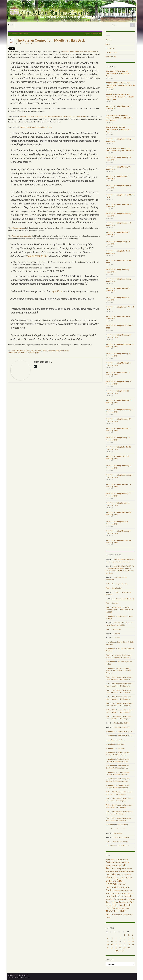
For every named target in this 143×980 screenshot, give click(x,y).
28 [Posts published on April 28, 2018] (120, 948)
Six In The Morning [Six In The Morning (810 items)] (114, 902)
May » (123, 951)
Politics (33, 44)
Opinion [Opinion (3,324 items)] (121, 884)
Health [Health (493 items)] (108, 871)
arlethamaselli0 (22, 44)
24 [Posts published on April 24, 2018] (133, 944)
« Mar (117, 951)
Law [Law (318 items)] (120, 875)
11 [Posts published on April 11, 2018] (108, 941)
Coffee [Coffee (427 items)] (118, 862)
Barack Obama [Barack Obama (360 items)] (116, 859)
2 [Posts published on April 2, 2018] (129, 935)
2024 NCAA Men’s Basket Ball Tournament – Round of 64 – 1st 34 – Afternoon (120, 97)
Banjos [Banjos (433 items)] (108, 859)
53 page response (18, 228)
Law (30, 44)
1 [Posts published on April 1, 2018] (124, 935)
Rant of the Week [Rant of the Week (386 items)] (112, 899)
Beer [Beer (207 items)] (122, 859)
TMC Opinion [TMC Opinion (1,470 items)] (112, 911)
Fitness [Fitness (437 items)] (129, 869)
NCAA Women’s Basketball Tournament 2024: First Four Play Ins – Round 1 (119, 118)
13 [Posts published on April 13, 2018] (116, 941)
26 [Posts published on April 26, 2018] (112, 948)
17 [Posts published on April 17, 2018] (133, 941)
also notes (21, 236)
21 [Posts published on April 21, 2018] (120, 944)
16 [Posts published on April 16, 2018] (129, 941)
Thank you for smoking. (122, 837)
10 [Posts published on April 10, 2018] (133, 938)
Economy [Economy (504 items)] (124, 862)
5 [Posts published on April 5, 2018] (112, 938)
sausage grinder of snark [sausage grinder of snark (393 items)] (126, 899)
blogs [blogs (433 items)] (126, 859)
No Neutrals (118, 833)
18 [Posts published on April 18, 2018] (108, 944)
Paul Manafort (36, 351)
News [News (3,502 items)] (109, 877)
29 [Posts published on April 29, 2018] (124, 948)
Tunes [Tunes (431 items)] (124, 915)
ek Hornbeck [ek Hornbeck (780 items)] (117, 865)
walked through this (37, 256)
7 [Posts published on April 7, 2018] (120, 938)
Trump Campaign (33, 353)
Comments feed (111, 52)
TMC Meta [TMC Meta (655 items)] (116, 908)
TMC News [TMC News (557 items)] (125, 908)
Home (11, 25)
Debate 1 (115, 603)
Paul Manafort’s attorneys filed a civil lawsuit (79, 52)
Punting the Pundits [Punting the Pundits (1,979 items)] (122, 896)
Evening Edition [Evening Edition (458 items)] (121, 869)
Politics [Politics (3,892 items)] (110, 887)
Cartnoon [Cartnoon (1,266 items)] (110, 862)
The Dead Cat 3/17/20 (122, 723)
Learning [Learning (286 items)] (124, 875)
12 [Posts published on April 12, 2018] (112, 941)
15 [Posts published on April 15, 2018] (124, 941)
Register (109, 40)
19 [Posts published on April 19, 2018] (112, 944)
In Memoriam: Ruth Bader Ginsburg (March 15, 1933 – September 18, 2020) (119, 610)
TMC (107, 584)
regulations (56, 291)
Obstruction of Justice (22, 351)
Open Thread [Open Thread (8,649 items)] (115, 882)
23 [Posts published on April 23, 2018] (129, 944)
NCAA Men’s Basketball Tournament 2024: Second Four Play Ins (118, 129)
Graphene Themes (24, 977)
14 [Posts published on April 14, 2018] (120, 941)
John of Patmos (122, 825)
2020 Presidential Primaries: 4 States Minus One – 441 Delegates (118, 670)
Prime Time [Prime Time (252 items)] (130, 893)
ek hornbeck (110, 616)
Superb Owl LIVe (123, 846)
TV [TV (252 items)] (128, 915)
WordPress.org (111, 57)
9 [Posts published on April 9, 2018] (129, 938)
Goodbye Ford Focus (91, 34)
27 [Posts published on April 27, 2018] (116, 948)
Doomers (117, 633)
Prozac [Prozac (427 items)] (108, 896)
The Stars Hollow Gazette (71, 13)
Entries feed (110, 48)
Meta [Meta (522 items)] (129, 875)
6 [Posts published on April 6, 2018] (116, 938)
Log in (108, 44)
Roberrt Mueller (54, 351)
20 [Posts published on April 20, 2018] (116, 944)
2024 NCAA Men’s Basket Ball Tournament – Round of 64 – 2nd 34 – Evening (120, 85)
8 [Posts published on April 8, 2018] (124, 938)
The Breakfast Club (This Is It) (123, 599)
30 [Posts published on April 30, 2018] (129, 948)
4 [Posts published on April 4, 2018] (108, 938)
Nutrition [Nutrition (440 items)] (116, 878)
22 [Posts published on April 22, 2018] (124, 944)
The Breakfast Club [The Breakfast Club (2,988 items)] (118, 906)
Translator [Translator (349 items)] (118, 915)
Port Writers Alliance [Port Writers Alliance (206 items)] (121, 893)
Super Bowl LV (117, 588)
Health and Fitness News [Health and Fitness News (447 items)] (120, 871)
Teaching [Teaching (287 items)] (125, 902)
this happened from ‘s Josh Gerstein (36, 127)
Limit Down (121, 740)
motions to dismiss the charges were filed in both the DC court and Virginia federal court (53, 116)
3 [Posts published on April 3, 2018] (133, 935)
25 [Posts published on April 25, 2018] (108, 948)
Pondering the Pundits (20, 34)
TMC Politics (22, 353)
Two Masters (116, 629)
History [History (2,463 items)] (114, 874)
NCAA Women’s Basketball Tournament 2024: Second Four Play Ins (118, 73)
